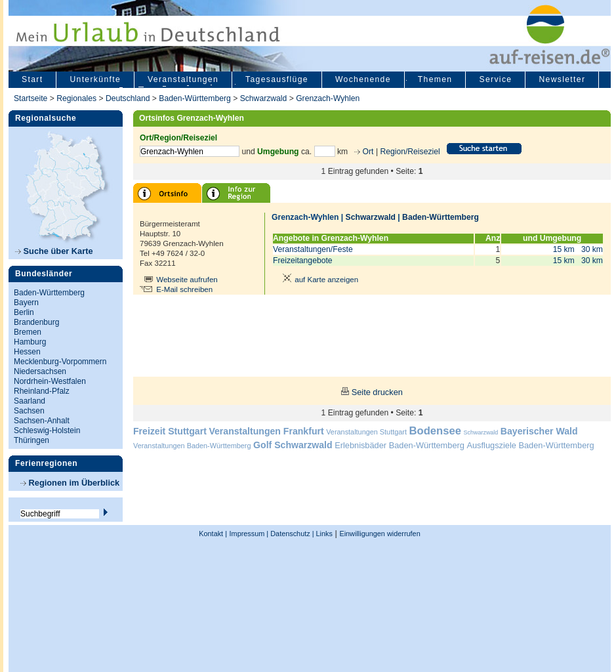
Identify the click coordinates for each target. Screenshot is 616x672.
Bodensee (435, 431)
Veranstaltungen (183, 79)
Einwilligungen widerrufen (380, 534)
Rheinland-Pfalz (42, 391)
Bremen (28, 332)
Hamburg (30, 342)
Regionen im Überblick (70, 483)
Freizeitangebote (303, 261)
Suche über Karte (54, 251)
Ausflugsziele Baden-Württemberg (530, 445)
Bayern (26, 303)
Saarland (30, 401)
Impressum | (249, 534)
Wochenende (363, 79)
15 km (564, 249)
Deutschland (128, 98)
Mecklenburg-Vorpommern (60, 362)
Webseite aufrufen (187, 280)
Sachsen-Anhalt (42, 421)
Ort (367, 152)
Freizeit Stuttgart (170, 431)
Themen (435, 79)
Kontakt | (213, 534)
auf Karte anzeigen (318, 280)
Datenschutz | (291, 534)
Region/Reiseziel (410, 152)
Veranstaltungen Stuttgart (366, 432)
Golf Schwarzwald (293, 445)
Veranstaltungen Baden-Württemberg (192, 446)
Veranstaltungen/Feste (313, 249)
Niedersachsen (40, 371)
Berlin (24, 312)
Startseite (31, 98)
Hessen (27, 352)
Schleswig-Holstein (47, 430)
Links (323, 534)
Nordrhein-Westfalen (50, 381)
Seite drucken (377, 392)
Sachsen (29, 411)
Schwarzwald (264, 98)
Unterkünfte (95, 79)
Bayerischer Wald (539, 431)
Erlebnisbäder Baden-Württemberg (400, 445)
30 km (592, 249)
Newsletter (562, 79)
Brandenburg (36, 322)
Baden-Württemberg (195, 98)
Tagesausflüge (277, 79)
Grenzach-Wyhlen (328, 98)
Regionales (76, 98)
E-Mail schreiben (184, 289)
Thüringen (31, 440)
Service (495, 79)
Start (32, 79)
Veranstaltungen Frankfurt (266, 431)
